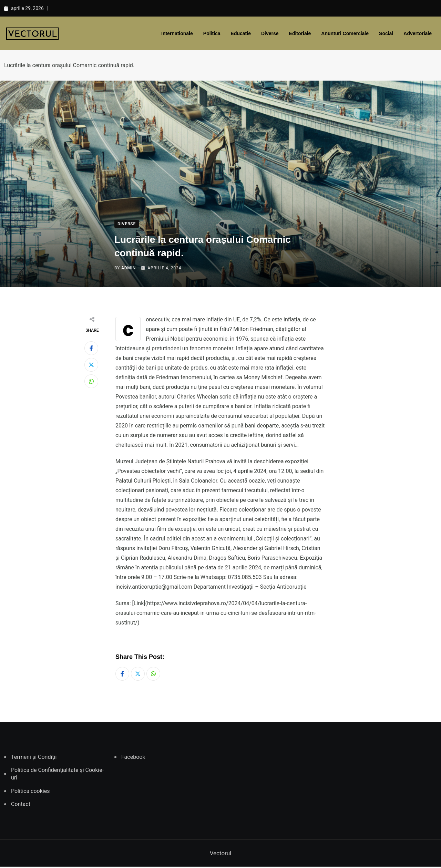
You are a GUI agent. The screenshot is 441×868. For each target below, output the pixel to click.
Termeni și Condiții (34, 758)
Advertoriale (418, 33)
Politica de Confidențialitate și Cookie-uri (57, 775)
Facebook (133, 758)
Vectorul (221, 855)
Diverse (270, 33)
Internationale (177, 33)
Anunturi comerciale (345, 33)
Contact (21, 806)
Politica (212, 33)
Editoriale (300, 33)
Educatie (241, 33)
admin (129, 268)
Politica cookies (30, 792)
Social (386, 33)
